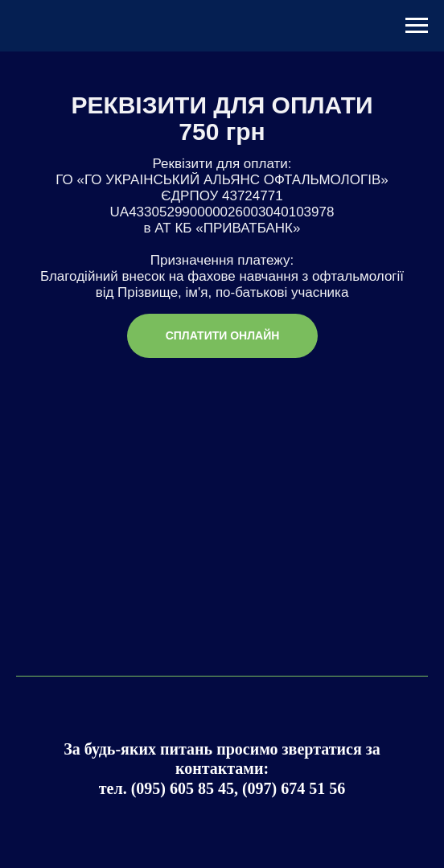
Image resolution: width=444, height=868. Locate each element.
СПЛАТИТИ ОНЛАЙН (223, 335)
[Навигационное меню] (417, 26)
